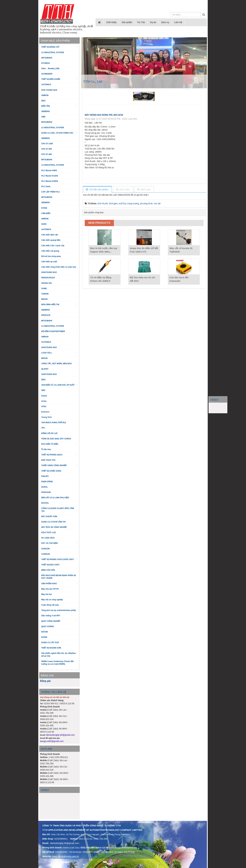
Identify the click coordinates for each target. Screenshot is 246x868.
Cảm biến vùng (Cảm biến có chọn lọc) (59, 267)
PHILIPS (45, 476)
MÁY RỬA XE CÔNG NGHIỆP (54, 527)
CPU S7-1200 (47, 144)
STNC (44, 407)
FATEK (44, 208)
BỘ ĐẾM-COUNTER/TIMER (59, 331)
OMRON (45, 95)
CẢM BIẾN (59, 213)
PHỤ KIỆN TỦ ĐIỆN (59, 444)
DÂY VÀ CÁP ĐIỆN (59, 543)
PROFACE (46, 315)
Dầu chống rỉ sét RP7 (51, 616)
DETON (45, 632)
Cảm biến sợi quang (50, 251)
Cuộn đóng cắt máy (50, 605)
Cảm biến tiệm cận (50, 235)
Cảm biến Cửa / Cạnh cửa (53, 246)
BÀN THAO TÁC (48, 460)
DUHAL (45, 487)
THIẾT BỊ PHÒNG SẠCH (59, 455)
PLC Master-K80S (49, 170)
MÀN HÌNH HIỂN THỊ (59, 304)
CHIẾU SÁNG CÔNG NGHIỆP (59, 465)
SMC (43, 390)
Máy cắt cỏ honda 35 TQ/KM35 (181, 250)
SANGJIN (45, 549)
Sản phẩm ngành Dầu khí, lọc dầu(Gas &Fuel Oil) (59, 655)
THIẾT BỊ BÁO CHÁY (50, 565)
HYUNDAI (46, 63)
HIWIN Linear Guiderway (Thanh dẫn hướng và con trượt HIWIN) (58, 663)
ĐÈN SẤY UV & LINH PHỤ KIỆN (55, 498)
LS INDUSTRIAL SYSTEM (53, 52)
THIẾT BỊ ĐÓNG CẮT (59, 47)
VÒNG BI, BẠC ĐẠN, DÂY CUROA (56, 439)
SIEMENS (45, 111)
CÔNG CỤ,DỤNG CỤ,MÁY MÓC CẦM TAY (59, 510)
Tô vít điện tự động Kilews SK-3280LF (101, 279)
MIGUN (44, 299)
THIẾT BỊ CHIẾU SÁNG (51, 471)
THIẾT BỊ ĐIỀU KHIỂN (59, 79)
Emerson (45, 412)
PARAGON (46, 492)
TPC (43, 428)
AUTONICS (46, 85)
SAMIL (44, 288)
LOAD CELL (59, 353)
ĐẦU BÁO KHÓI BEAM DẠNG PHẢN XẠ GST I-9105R (59, 577)
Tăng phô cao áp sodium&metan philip (59, 610)
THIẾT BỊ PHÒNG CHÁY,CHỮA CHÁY (59, 559)
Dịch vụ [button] (165, 22)
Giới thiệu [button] (111, 22)
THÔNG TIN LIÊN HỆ (53, 692)
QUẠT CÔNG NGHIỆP (59, 621)
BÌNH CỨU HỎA (48, 570)
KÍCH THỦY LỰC (49, 533)
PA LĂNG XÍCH (48, 538)
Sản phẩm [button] (127, 22)
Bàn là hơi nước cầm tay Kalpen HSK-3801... (104, 250)
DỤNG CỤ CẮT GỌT (50, 643)
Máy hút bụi (46, 594)
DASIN (44, 637)
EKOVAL (45, 503)
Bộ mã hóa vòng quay (51, 256)
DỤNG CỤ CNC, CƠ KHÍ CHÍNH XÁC (59, 133)
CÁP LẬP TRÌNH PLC (51, 192)
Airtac (44, 401)
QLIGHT (45, 369)
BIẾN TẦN (59, 106)
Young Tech (47, 417)
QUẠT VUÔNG (48, 626)
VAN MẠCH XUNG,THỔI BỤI (54, 423)
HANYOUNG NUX (49, 272)
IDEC (44, 101)
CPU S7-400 (47, 154)
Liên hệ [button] (178, 22)
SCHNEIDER (47, 74)
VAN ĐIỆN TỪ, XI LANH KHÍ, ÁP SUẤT (59, 385)
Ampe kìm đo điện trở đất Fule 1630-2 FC (144, 250)
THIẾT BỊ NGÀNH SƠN (51, 648)
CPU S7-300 (47, 149)
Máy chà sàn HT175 (50, 589)
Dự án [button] (153, 22)
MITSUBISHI (47, 58)
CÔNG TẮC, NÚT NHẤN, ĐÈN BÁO (59, 364)
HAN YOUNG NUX (49, 90)
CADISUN (46, 554)
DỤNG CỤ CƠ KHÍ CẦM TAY (54, 522)
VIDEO (214, 400)
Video (45, 790)
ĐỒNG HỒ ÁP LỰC (49, 433)
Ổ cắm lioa (46, 449)
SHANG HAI (47, 283)
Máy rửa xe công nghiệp (52, 600)
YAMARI (45, 294)
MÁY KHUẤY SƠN (49, 516)
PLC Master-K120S (50, 176)
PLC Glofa (46, 187)
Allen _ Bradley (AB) (50, 69)
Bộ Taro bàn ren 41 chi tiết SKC (142, 279)
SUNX (44, 224)
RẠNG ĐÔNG (47, 482)
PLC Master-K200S (50, 181)
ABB (43, 117)
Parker (44, 396)
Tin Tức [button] (141, 22)
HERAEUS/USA (48, 278)
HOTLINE (47, 749)
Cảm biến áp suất (49, 262)
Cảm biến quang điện (51, 240)
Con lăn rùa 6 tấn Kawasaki (179, 279)
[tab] (97, 190)
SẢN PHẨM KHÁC (59, 584)
